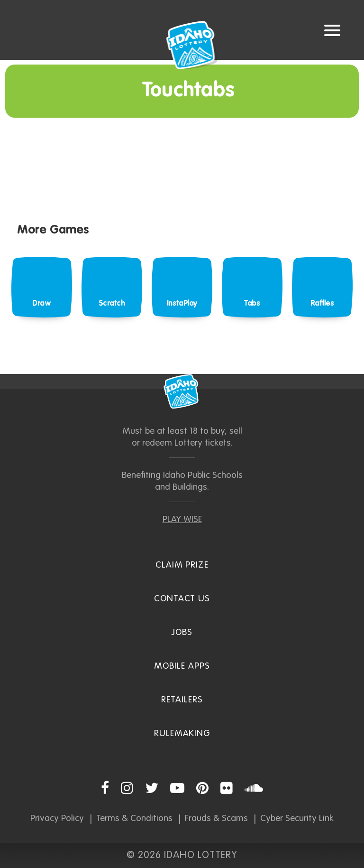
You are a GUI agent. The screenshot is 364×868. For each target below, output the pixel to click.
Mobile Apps (182, 666)
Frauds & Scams (216, 818)
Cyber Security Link (297, 818)
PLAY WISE (182, 519)
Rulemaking (182, 733)
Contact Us (182, 599)
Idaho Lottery (182, 392)
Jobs (182, 632)
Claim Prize (182, 565)
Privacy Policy (57, 818)
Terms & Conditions (134, 818)
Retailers (182, 700)
